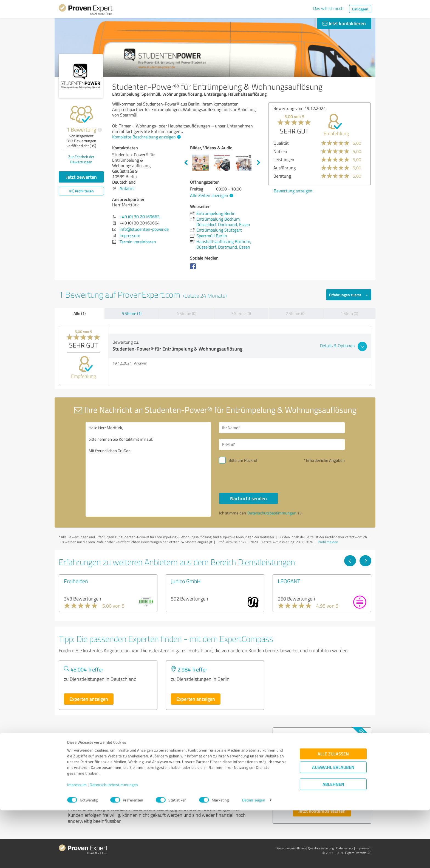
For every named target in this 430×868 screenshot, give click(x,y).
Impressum (77, 842)
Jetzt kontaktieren (344, 23)
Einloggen (360, 9)
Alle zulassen (333, 811)
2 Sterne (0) (296, 313)
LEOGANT (289, 581)
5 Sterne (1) (132, 313)
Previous (186, 163)
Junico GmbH (186, 581)
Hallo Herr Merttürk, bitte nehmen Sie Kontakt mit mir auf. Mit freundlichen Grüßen (148, 469)
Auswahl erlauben (333, 825)
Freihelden (76, 581)
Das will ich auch (328, 8)
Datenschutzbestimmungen (114, 842)
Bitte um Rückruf (243, 460)
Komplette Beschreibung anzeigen (146, 137)
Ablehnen (333, 842)
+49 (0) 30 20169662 (140, 217)
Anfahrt (127, 188)
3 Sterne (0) (241, 313)
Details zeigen (254, 858)
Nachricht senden (248, 498)
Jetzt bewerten (81, 177)
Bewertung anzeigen (293, 191)
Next (259, 163)
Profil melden (328, 542)
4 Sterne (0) (186, 313)
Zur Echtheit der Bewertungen (81, 159)
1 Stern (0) (349, 313)
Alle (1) (80, 313)
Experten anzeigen (89, 699)
